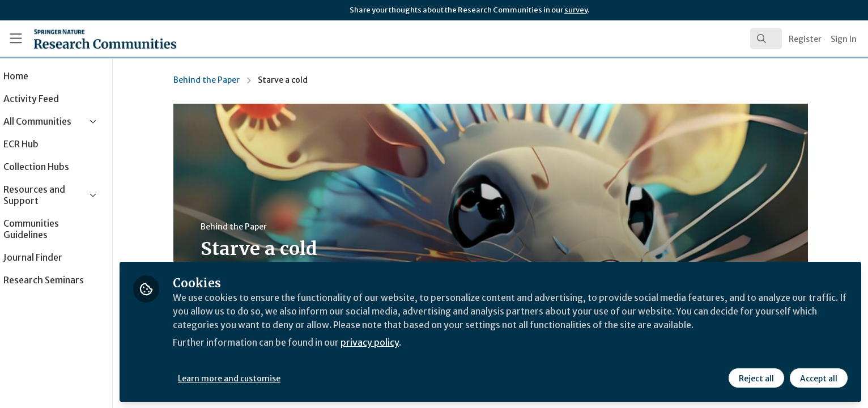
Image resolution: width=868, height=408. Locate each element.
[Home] (91, 39)
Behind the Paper (222, 80)
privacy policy (404, 342)
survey (576, 10)
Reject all (756, 378)
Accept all (818, 378)
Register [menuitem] (805, 39)
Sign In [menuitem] (844, 39)
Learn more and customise (261, 378)
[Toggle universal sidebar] (16, 39)
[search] (766, 39)
